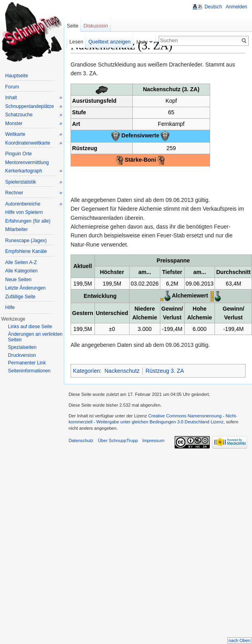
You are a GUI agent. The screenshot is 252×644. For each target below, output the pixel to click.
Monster (34, 124)
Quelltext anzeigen (110, 42)
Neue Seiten (18, 280)
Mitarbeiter (17, 229)
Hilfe (10, 307)
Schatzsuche (34, 115)
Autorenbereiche (34, 204)
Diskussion (96, 26)
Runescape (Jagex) (26, 241)
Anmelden (236, 7)
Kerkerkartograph (34, 171)
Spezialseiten (22, 347)
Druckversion (22, 355)
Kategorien (87, 371)
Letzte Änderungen (25, 288)
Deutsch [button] (213, 7)
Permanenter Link (27, 363)
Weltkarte (34, 134)
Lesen (76, 42)
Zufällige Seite (20, 297)
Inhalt (34, 98)
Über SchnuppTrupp (118, 440)
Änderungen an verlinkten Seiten (35, 337)
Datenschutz (81, 440)
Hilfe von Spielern (24, 212)
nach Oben (239, 640)
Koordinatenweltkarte (34, 143)
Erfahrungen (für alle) (28, 221)
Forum (12, 87)
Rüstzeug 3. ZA (165, 371)
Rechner (34, 193)
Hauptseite (17, 76)
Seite (72, 26)
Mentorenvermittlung (27, 162)
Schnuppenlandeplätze (34, 107)
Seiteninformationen (29, 371)
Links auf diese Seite (30, 327)
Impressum (153, 440)
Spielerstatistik (34, 182)
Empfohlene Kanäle (26, 251)
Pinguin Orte (19, 154)
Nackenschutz (122, 371)
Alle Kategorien (21, 271)
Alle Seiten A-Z (21, 262)
